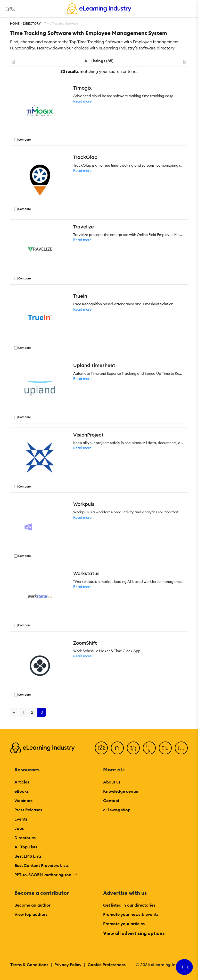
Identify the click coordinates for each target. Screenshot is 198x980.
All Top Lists (26, 847)
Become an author (32, 905)
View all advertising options (137, 933)
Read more (82, 101)
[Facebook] (101, 748)
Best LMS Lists (28, 856)
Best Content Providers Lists (42, 865)
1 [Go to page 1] (23, 712)
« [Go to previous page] (14, 712)
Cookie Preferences (107, 965)
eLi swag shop (117, 810)
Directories (25, 838)
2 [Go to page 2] (32, 712)
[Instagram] (181, 748)
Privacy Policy (68, 965)
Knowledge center (121, 791)
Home (15, 24)
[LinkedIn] (133, 748)
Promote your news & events (131, 914)
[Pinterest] (165, 748)
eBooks (22, 791)
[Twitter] (117, 748)
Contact (111, 800)
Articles (22, 782)
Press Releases (28, 810)
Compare (24, 140)
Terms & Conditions (29, 965)
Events (21, 819)
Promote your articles (124, 924)
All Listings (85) (99, 61)
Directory (32, 24)
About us (112, 782)
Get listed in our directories (129, 905)
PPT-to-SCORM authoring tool (46, 875)
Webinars (23, 800)
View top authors (31, 914)
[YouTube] (149, 748)
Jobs (19, 828)
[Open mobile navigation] (9, 9)
